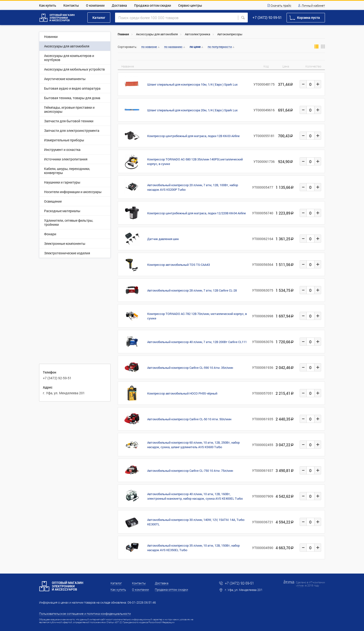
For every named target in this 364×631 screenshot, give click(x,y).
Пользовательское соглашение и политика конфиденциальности (85, 614)
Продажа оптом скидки (153, 5)
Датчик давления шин (163, 239)
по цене (195, 47)
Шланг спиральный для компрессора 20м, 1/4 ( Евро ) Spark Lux (192, 110)
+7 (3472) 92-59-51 (267, 17)
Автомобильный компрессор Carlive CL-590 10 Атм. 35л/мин (190, 368)
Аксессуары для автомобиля (157, 34)
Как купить (48, 5)
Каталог (99, 18)
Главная (123, 34)
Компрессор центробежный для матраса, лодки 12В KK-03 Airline (193, 136)
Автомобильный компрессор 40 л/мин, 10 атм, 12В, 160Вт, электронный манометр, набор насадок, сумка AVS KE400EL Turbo (195, 496)
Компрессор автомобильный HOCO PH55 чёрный (182, 393)
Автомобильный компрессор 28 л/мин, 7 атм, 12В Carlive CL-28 (192, 290)
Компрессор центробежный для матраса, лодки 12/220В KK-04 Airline (197, 213)
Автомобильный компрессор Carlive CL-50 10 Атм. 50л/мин (189, 419)
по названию (173, 47)
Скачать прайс (281, 6)
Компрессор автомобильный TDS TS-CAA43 (179, 265)
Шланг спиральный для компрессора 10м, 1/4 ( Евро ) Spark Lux (192, 84)
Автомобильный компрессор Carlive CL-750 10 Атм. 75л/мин (190, 471)
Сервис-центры (190, 5)
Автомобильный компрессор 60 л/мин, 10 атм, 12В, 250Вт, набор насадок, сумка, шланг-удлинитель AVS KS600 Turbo (193, 445)
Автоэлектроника (197, 34)
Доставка (119, 5)
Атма (300, 585)
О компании (95, 5)
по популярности (220, 47)
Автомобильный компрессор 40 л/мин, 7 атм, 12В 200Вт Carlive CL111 (197, 342)
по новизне (149, 47)
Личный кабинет (313, 6)
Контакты (71, 5)
